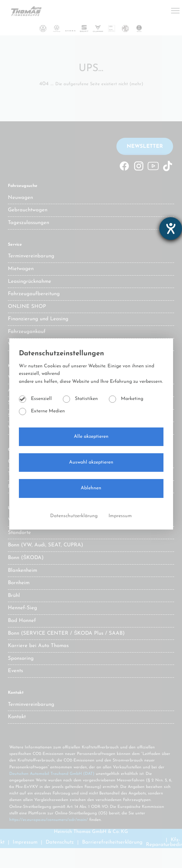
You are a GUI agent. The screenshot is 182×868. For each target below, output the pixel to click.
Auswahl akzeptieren (91, 462)
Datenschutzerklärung (75, 516)
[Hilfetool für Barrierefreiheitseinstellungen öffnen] (171, 229)
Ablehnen (91, 488)
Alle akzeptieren (91, 437)
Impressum (120, 516)
